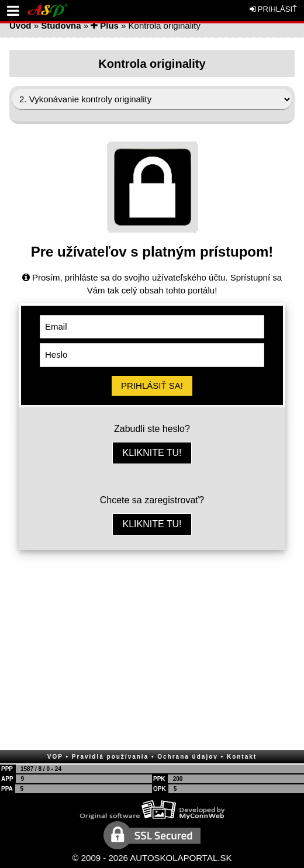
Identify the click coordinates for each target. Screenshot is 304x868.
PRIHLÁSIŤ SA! (152, 385)
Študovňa (61, 25)
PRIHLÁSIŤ (273, 9)
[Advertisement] (152, 649)
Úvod (20, 25)
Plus (105, 25)
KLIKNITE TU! (152, 453)
